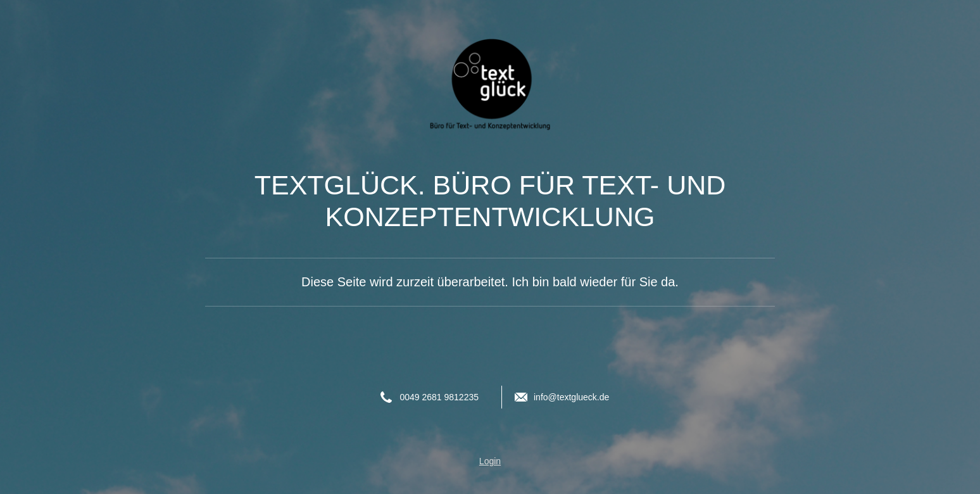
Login (490, 461)
